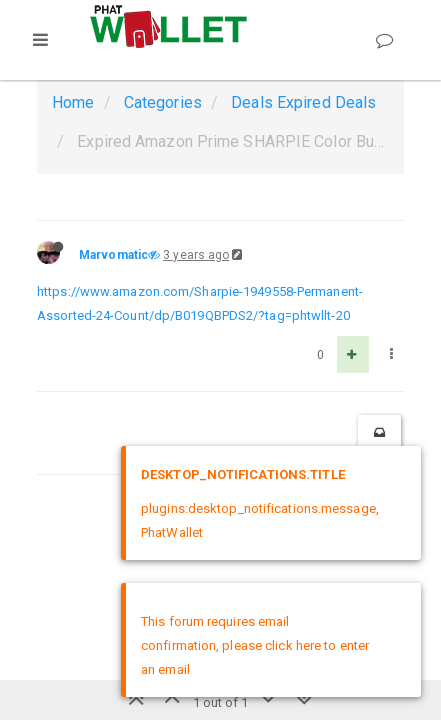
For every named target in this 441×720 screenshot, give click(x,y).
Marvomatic (113, 255)
